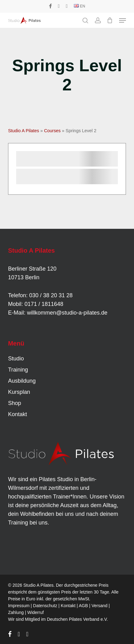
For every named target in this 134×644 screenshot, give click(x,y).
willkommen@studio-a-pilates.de (67, 313)
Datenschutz (45, 606)
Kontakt (18, 414)
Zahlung (16, 612)
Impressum (19, 606)
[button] (123, 20)
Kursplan (19, 392)
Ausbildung (22, 381)
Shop (15, 403)
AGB (83, 606)
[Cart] (110, 20)
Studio (16, 359)
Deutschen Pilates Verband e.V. (77, 619)
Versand (99, 606)
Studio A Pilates (24, 131)
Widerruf (36, 612)
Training (18, 370)
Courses (52, 131)
